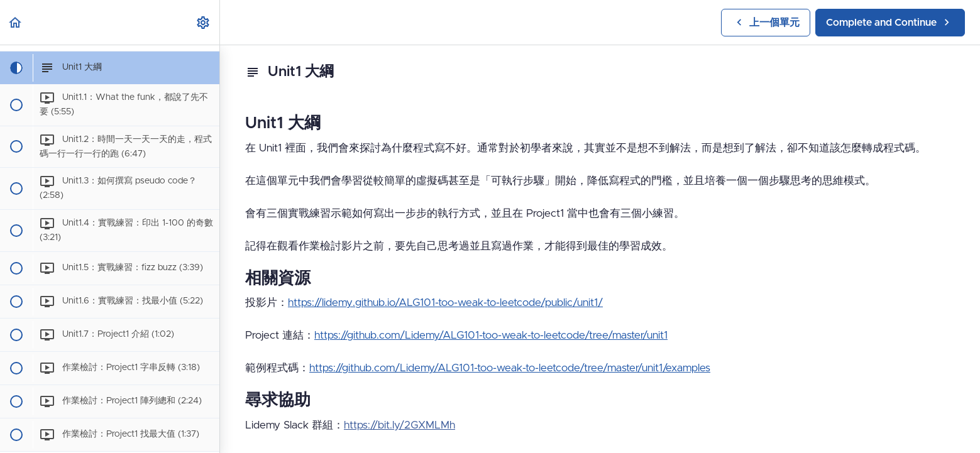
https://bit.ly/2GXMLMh (399, 425)
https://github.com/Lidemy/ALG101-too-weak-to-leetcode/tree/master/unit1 (491, 335)
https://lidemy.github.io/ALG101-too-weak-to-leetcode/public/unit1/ (445, 303)
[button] (16, 22)
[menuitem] (204, 22)
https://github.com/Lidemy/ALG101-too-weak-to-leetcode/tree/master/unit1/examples (510, 368)
